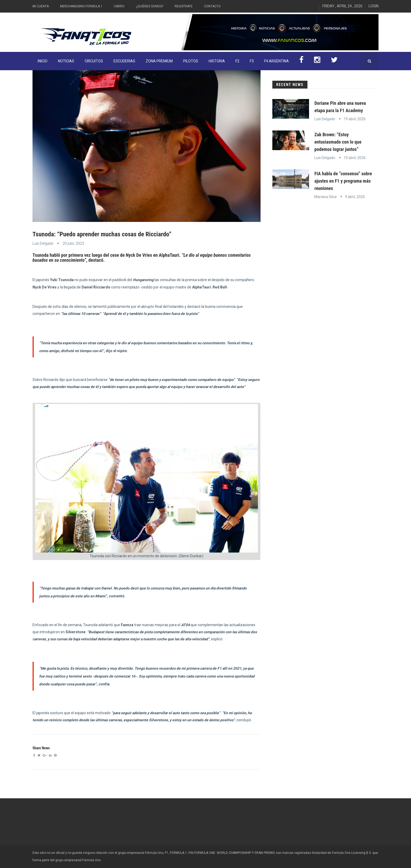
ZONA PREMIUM (159, 61)
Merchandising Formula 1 (81, 6)
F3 (252, 61)
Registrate (184, 6)
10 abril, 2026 (355, 158)
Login (374, 6)
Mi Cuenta (41, 6)
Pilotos (191, 61)
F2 (237, 61)
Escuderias (124, 61)
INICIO (43, 61)
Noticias (66, 61)
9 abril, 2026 (355, 197)
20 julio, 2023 (73, 243)
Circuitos (94, 61)
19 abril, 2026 (355, 119)
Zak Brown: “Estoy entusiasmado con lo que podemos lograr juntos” (338, 142)
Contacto (212, 6)
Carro (119, 6)
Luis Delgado (43, 243)
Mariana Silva (325, 197)
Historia (217, 61)
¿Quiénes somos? (150, 6)
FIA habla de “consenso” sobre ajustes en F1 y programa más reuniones (343, 181)
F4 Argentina (277, 61)
